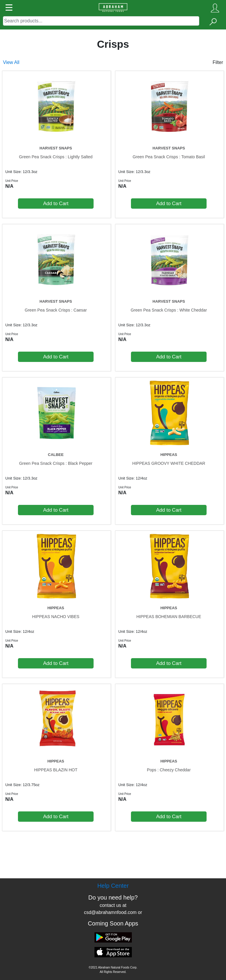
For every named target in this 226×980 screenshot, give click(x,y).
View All (11, 62)
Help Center (113, 886)
